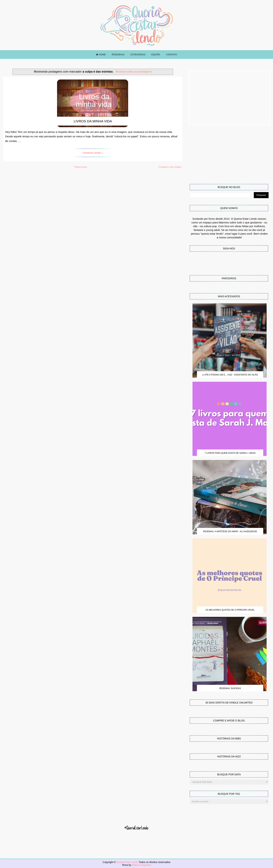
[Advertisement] (229, 98)
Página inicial (81, 167)
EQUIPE (156, 55)
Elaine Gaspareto (141, 865)
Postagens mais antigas (170, 167)
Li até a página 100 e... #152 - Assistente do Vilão (230, 375)
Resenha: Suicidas (230, 688)
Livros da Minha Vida (93, 121)
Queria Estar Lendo (128, 862)
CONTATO (171, 55)
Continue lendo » (93, 153)
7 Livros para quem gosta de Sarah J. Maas (230, 453)
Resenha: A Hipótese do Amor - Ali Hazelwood (230, 531)
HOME (101, 55)
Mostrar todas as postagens (134, 72)
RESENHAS (118, 55)
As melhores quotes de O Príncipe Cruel (230, 610)
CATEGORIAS (138, 55)
